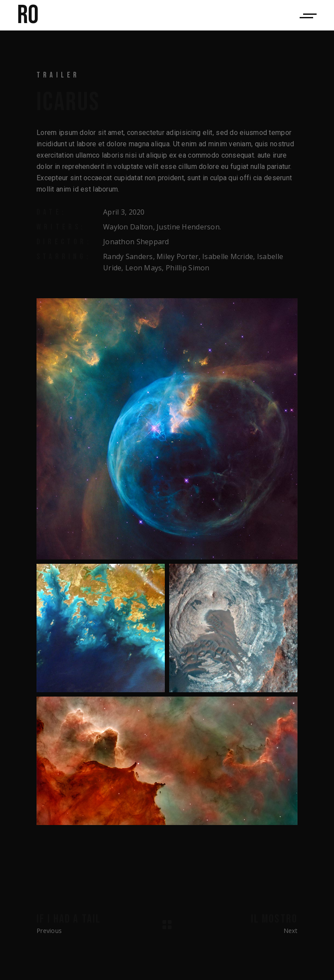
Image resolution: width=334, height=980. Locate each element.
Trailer (58, 75)
